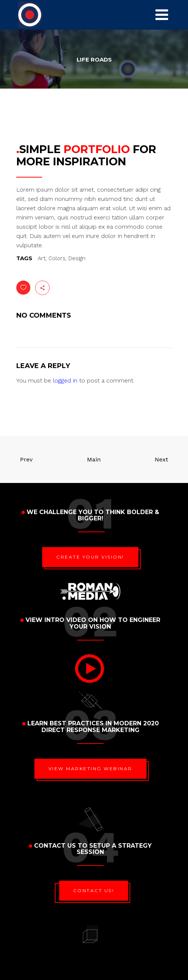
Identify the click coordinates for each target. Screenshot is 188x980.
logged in (65, 380)
